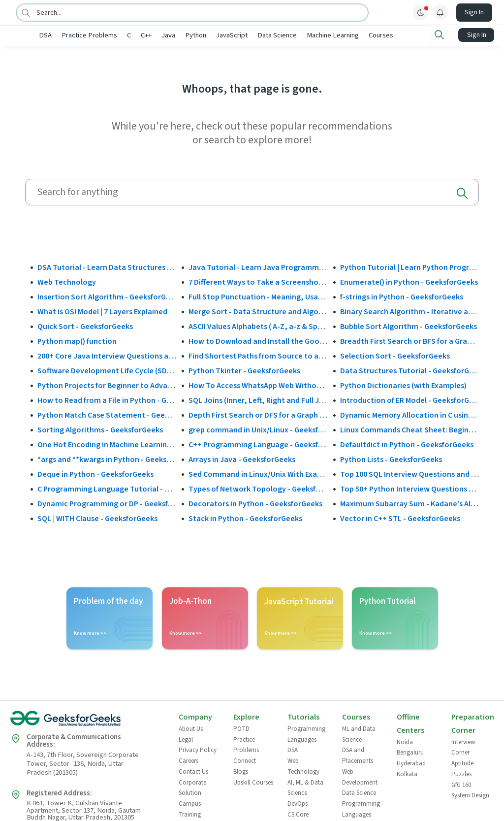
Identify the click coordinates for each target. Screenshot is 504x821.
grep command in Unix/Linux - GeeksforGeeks (258, 429)
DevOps (298, 803)
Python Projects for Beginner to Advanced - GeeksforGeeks (107, 385)
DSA (78, 35)
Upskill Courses (253, 782)
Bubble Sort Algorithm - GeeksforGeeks (409, 326)
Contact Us (193, 771)
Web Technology (67, 281)
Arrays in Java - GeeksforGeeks (242, 459)
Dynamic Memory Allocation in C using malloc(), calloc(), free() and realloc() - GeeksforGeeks (409, 414)
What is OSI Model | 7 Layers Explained (102, 311)
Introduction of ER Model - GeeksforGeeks (409, 399)
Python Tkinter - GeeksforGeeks (244, 370)
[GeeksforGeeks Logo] (86, 721)
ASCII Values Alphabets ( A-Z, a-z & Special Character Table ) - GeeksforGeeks (258, 326)
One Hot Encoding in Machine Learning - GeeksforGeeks (107, 444)
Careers (189, 760)
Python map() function (77, 340)
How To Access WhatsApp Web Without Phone (258, 385)
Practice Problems (122, 35)
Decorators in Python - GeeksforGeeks (255, 503)
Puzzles (461, 773)
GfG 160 (461, 784)
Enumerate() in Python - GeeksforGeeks (409, 281)
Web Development (360, 776)
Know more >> (90, 633)
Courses (413, 35)
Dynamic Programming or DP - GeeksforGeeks (107, 503)
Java (201, 35)
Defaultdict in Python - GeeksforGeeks (407, 444)
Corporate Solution (192, 787)
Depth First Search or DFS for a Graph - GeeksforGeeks (258, 414)
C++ (179, 35)
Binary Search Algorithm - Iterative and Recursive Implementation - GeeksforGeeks (409, 311)
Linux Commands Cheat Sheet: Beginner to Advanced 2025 (409, 429)
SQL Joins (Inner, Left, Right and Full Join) (258, 399)
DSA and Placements (358, 755)
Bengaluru (410, 752)
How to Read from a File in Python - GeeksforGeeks (107, 399)
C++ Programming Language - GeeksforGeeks (258, 444)
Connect (245, 760)
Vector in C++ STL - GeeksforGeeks (400, 518)
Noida (405, 741)
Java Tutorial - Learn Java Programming (258, 266)
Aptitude (462, 763)
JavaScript (264, 35)
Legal (186, 739)
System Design (470, 795)
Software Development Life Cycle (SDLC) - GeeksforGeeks (107, 370)
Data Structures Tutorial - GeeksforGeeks (409, 370)
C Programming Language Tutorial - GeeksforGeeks (107, 488)
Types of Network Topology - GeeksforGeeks (258, 488)
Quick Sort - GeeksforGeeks (85, 326)
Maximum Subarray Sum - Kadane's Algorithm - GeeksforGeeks (409, 503)
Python (228, 35)
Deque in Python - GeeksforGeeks (95, 473)
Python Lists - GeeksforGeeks (391, 459)
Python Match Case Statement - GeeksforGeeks (107, 414)
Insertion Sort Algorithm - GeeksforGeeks (107, 296)
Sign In (474, 12)
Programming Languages (306, 734)
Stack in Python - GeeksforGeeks (245, 518)
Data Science (310, 35)
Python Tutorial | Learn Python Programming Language (409, 266)
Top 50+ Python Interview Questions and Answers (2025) (409, 488)
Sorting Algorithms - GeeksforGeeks (100, 429)
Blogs (241, 771)
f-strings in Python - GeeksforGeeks (402, 296)
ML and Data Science (359, 734)
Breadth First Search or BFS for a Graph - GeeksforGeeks (409, 340)
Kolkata (407, 773)
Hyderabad (411, 763)
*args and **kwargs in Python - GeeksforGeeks (107, 459)
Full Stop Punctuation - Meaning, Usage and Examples (258, 296)
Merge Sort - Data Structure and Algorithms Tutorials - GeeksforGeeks (258, 311)
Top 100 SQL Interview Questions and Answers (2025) (409, 473)
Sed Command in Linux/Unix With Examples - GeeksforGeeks (258, 473)
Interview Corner (463, 747)
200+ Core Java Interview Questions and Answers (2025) (107, 355)
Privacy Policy (198, 750)
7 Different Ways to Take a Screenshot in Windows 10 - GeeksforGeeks (258, 281)
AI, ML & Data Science (305, 787)
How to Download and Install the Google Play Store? (258, 340)
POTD (241, 728)
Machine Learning (365, 35)
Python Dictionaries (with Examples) (403, 385)
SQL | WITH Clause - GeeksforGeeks (97, 518)
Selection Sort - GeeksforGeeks (395, 355)
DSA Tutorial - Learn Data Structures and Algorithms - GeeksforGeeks (107, 266)
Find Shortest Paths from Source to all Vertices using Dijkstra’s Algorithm (258, 355)
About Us (191, 728)
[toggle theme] (421, 12)
